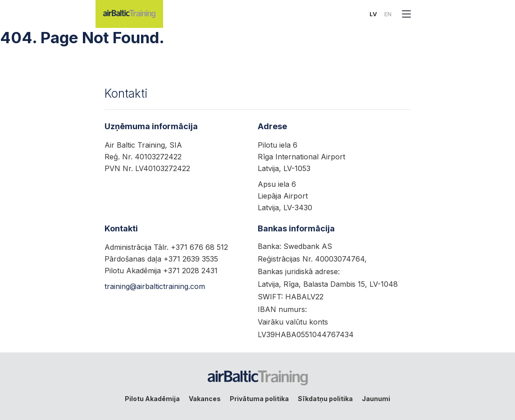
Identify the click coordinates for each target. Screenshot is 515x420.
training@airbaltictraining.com (155, 286)
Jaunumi (376, 399)
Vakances (205, 399)
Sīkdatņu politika (325, 399)
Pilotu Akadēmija (152, 399)
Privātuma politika (259, 399)
